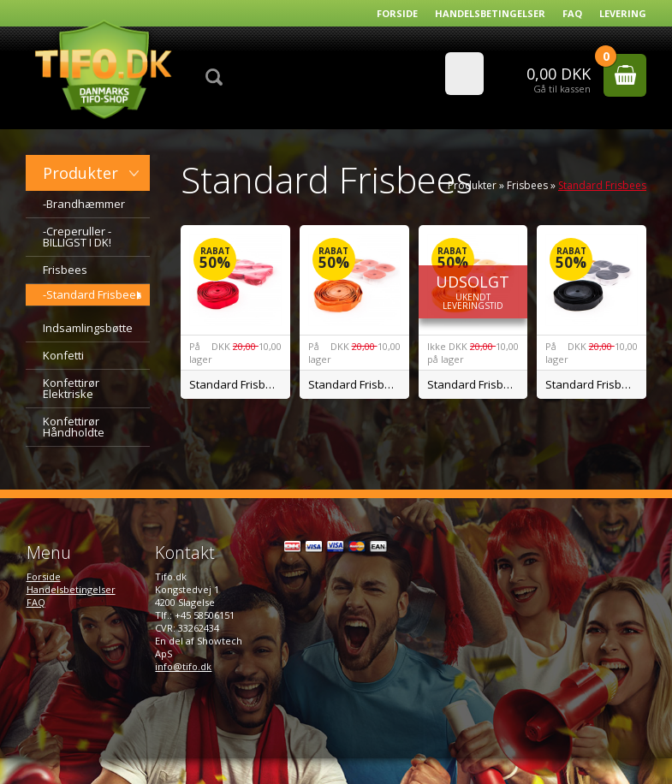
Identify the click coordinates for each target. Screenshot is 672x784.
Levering (623, 13)
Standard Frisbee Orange (359, 384)
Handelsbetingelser (490, 13)
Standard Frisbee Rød (240, 384)
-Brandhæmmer (84, 204)
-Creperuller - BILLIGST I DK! (77, 237)
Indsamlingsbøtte (88, 328)
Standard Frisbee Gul (478, 384)
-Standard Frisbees (92, 294)
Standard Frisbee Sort (596, 384)
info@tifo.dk (183, 666)
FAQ (572, 13)
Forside (397, 13)
